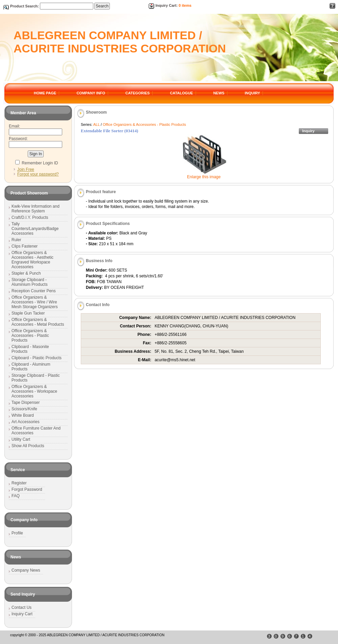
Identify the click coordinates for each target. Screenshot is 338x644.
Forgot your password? (38, 174)
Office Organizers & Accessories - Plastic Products (144, 124)
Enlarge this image (204, 177)
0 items (185, 5)
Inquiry (308, 131)
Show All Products (28, 446)
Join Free (26, 169)
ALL (96, 124)
